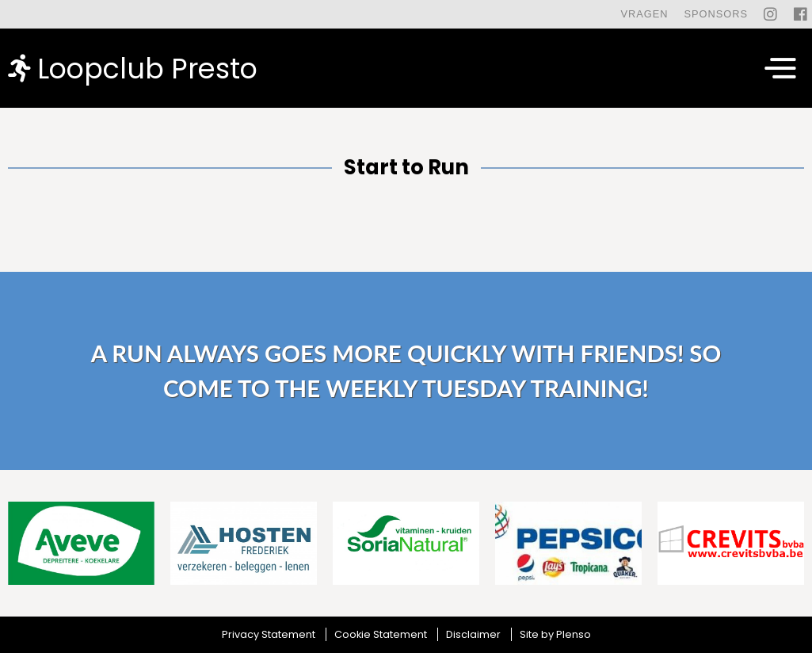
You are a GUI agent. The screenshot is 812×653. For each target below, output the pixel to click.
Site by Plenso (555, 634)
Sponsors (716, 14)
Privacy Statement (269, 634)
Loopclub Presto (133, 68)
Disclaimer (473, 634)
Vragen (644, 14)
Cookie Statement (381, 634)
